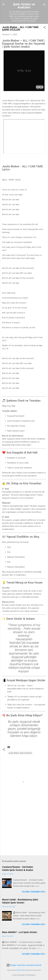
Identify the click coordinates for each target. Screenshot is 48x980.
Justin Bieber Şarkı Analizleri (20, 753)
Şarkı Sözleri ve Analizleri (24, 6)
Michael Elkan (21, 970)
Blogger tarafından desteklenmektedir (24, 965)
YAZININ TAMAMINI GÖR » (34, 892)
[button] (44, 28)
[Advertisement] (24, 833)
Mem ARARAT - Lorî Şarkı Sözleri (20, 932)
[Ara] (44, 5)
